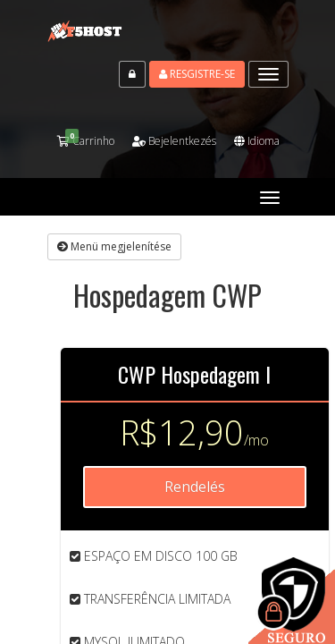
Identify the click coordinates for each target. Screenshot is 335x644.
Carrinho (86, 141)
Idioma (257, 141)
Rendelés (195, 487)
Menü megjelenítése (114, 246)
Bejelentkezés (174, 141)
